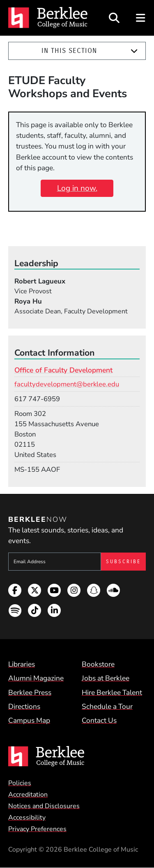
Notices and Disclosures (44, 806)
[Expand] (134, 51)
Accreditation (28, 795)
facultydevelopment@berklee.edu (67, 384)
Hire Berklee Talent (112, 692)
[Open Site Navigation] (141, 18)
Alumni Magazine (36, 678)
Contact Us (99, 720)
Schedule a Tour (107, 706)
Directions (24, 706)
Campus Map (29, 720)
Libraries (22, 664)
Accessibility (27, 818)
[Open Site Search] (114, 18)
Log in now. (77, 188)
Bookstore (98, 664)
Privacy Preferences (37, 829)
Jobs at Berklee (106, 678)
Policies (20, 783)
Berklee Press (30, 692)
